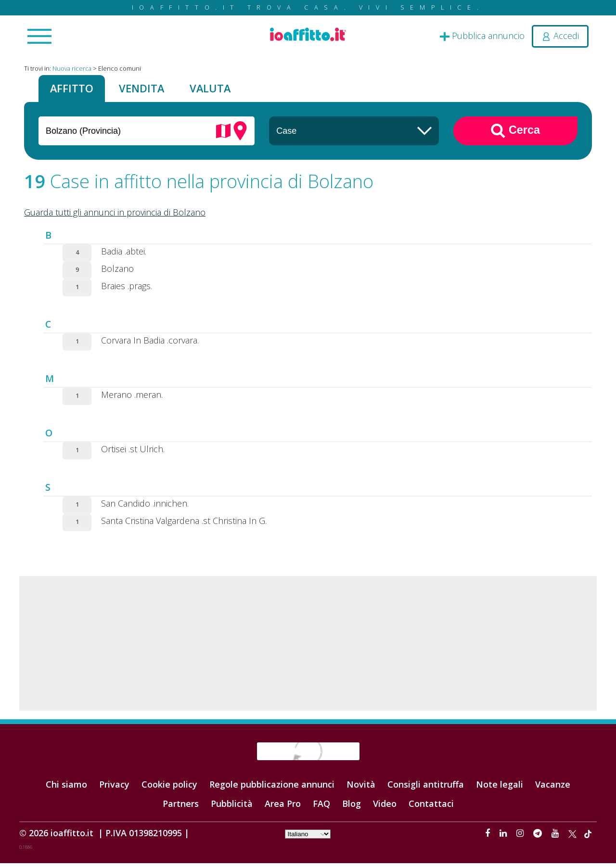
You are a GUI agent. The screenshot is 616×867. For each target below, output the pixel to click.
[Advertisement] (308, 647)
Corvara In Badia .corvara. (150, 344)
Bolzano (117, 272)
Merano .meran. (132, 398)
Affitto (76, 90)
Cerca (515, 134)
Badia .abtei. (124, 255)
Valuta (231, 90)
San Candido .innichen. (145, 507)
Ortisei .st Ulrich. (133, 452)
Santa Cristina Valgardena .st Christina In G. (184, 524)
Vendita (154, 90)
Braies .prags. (127, 289)
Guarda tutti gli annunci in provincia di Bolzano (115, 216)
